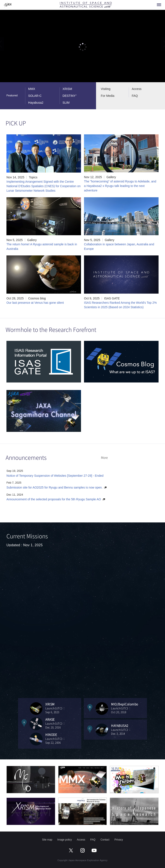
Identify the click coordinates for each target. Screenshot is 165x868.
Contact (105, 840)
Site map (47, 840)
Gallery (111, 177)
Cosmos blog (37, 298)
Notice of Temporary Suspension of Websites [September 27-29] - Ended (55, 476)
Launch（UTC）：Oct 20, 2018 (129, 708)
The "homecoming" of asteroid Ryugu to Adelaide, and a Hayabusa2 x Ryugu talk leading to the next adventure (120, 186)
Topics (33, 177)
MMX (32, 89)
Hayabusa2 (36, 103)
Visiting (106, 89)
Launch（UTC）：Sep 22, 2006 (63, 738)
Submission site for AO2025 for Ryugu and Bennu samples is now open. (54, 487)
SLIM (66, 103)
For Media (108, 96)
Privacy (119, 840)
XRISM (67, 89)
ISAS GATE (112, 298)
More (104, 457)
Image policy (65, 840)
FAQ (135, 96)
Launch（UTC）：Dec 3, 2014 (129, 729)
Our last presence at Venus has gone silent (35, 303)
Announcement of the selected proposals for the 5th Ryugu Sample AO (54, 499)
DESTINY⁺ (70, 96)
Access (137, 89)
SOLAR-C (35, 96)
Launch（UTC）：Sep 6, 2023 (63, 708)
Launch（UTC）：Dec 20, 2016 (63, 723)
